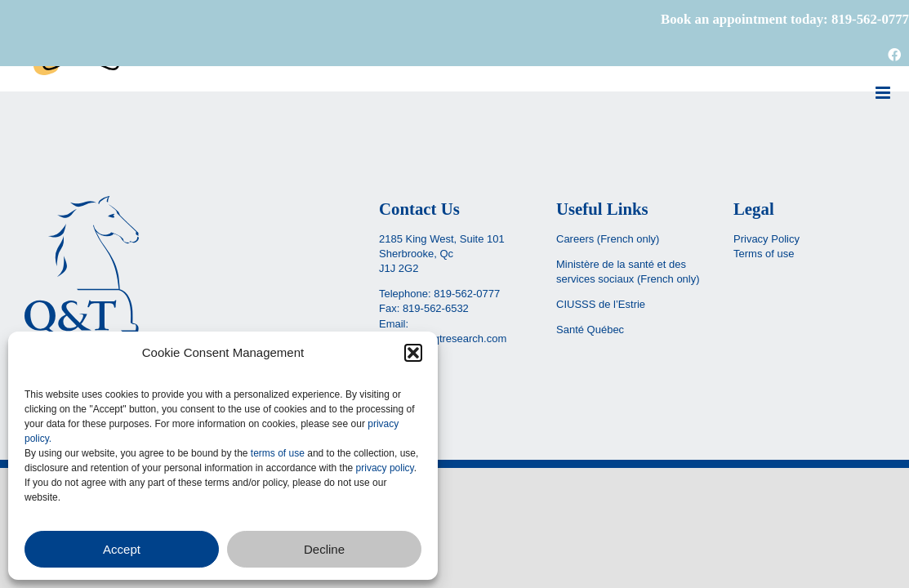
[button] (413, 353)
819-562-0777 (467, 294)
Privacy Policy (766, 239)
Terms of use (764, 254)
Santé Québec (590, 330)
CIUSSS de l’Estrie (601, 304)
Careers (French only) (608, 239)
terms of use (278, 453)
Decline (324, 549)
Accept (122, 549)
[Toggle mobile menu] (884, 93)
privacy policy (385, 468)
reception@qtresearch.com (443, 339)
